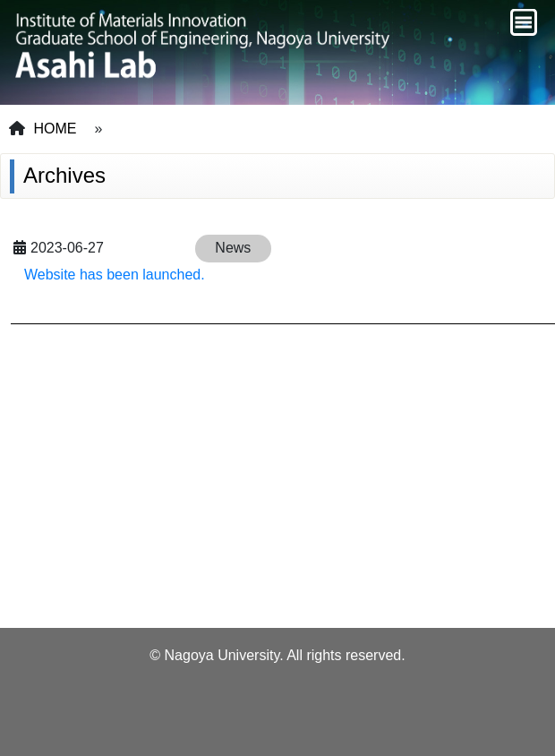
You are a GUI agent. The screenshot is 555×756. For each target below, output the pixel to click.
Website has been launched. (115, 275)
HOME (55, 129)
